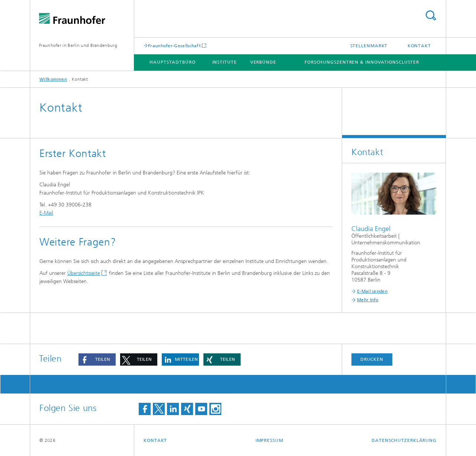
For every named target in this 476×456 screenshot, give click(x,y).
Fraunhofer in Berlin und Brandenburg (78, 45)
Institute (225, 62)
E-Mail (46, 213)
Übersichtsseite (84, 273)
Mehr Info (368, 300)
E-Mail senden (372, 291)
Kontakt (419, 46)
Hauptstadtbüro (173, 62)
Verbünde (263, 62)
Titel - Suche (431, 15)
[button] (97, 359)
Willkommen (53, 79)
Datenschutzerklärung (404, 440)
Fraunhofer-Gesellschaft (174, 46)
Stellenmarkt (369, 46)
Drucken (372, 359)
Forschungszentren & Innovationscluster (362, 62)
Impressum (269, 440)
